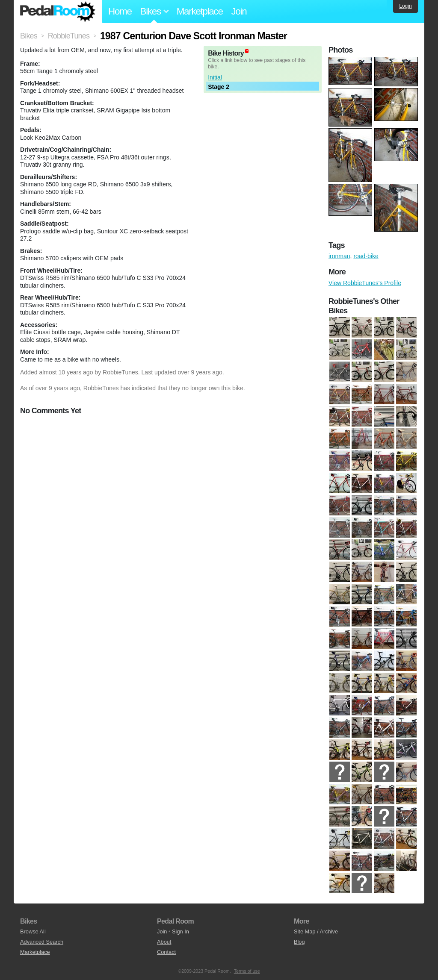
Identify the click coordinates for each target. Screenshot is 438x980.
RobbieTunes (120, 372)
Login (405, 6)
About (164, 942)
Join (239, 11)
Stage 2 (219, 87)
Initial (215, 77)
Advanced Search (42, 942)
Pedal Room (58, 12)
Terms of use (247, 971)
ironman (339, 256)
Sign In (181, 931)
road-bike (366, 256)
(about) (247, 51)
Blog (299, 942)
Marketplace (200, 11)
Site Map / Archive (316, 931)
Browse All (33, 931)
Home (120, 11)
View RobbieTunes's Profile (365, 283)
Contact (166, 952)
